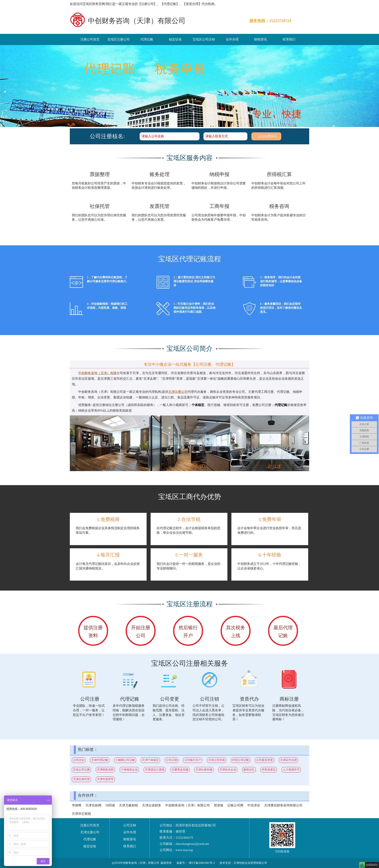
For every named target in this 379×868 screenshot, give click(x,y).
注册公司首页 (90, 39)
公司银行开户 (193, 760)
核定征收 (175, 39)
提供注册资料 (93, 632)
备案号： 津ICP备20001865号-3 (196, 863)
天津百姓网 (93, 805)
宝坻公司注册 (81, 770)
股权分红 (249, 770)
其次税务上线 (236, 632)
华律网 (77, 805)
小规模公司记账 (125, 760)
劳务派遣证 (269, 770)
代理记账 (147, 39)
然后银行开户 (188, 632)
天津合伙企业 (228, 770)
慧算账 (219, 805)
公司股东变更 (265, 760)
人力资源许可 (291, 770)
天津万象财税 (128, 805)
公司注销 (172, 760)
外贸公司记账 (241, 760)
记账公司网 (235, 805)
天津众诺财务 (152, 805)
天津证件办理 (288, 760)
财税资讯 (261, 39)
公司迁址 (79, 760)
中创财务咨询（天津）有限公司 (188, 805)
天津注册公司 (90, 832)
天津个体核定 (150, 760)
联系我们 (289, 39)
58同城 (110, 805)
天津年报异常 (105, 779)
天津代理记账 (100, 760)
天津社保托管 (81, 779)
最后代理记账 (283, 632)
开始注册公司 (141, 632)
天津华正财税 (81, 814)
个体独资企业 (129, 770)
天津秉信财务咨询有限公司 (283, 805)
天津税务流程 (105, 770)
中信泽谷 (254, 805)
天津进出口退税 (155, 770)
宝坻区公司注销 (204, 39)
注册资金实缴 (180, 770)
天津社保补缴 (204, 770)
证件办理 (232, 39)
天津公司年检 (217, 760)
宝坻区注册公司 (118, 39)
